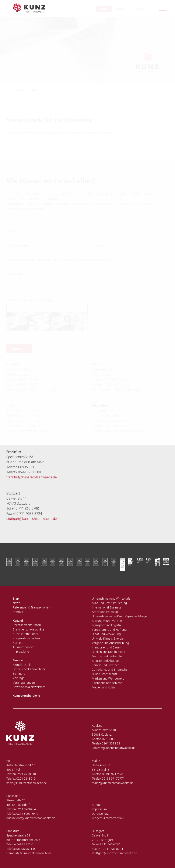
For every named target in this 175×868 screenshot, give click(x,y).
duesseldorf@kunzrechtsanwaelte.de (119, 431)
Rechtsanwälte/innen (27, 625)
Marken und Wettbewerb (108, 678)
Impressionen (22, 652)
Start (16, 599)
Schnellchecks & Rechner (29, 669)
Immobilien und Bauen (106, 647)
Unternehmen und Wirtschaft (111, 599)
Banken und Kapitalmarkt (109, 652)
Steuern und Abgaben (106, 661)
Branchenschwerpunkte (28, 629)
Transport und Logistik (107, 625)
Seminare (19, 674)
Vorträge (19, 678)
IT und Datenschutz (105, 674)
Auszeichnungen (24, 647)
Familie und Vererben (106, 665)
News (16, 603)
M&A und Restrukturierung (109, 603)
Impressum (99, 809)
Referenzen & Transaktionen (31, 607)
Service (18, 660)
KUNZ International (25, 634)
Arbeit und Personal (105, 612)
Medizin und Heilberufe (107, 656)
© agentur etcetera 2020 (108, 818)
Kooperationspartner (27, 638)
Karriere (18, 643)
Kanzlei (18, 621)
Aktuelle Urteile (22, 665)
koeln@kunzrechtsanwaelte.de (29, 431)
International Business (107, 607)
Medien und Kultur (104, 687)
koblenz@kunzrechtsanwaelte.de (114, 748)
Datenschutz (100, 814)
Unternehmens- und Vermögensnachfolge (119, 616)
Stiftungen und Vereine (107, 621)
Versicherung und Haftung (109, 630)
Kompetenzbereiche (26, 696)
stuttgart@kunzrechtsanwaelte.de (31, 519)
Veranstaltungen (24, 683)
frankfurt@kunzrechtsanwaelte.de (31, 477)
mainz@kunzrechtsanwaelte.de (113, 783)
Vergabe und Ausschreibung (110, 643)
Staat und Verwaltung (106, 634)
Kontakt (18, 612)
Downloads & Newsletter (29, 687)
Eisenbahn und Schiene (107, 683)
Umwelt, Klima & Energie (108, 639)
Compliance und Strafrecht (109, 670)
